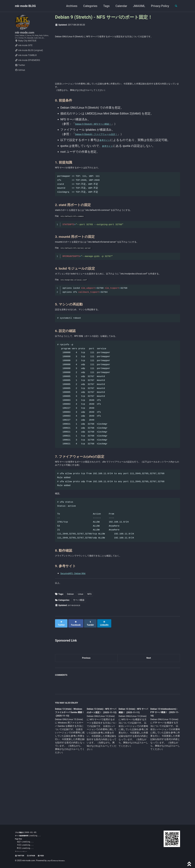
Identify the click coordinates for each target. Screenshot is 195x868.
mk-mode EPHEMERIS (27, 69)
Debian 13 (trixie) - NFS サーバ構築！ (131, 759)
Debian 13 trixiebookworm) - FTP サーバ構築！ (162, 761)
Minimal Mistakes (62, 861)
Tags (104, 6)
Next (149, 705)
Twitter (20, 74)
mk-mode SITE (24, 55)
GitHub (20, 79)
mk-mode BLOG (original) (29, 60)
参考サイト (107, 150)
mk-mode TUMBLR (26, 64)
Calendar (119, 6)
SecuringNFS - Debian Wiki (78, 619)
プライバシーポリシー (24, 851)
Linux (81, 642)
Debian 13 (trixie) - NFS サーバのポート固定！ (101, 761)
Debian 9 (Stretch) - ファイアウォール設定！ (105, 144)
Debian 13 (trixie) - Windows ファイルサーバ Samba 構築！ (69, 761)
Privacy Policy (158, 6)
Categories (88, 6)
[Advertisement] (118, 66)
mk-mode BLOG (25, 6)
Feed (48, 856)
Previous (86, 705)
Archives (69, 6)
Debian (70, 642)
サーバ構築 (79, 648)
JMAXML (137, 6)
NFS (89, 642)
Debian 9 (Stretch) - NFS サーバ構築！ (100, 134)
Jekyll (50, 861)
